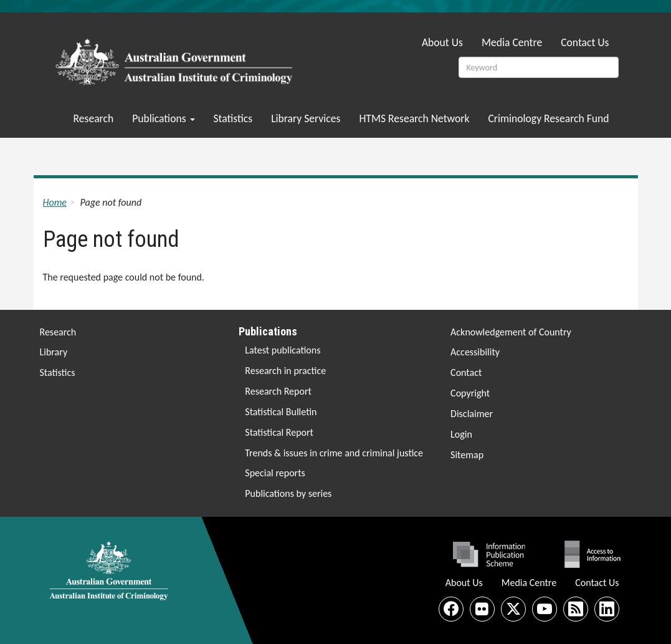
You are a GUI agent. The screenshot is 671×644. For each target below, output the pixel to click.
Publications (163, 118)
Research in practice (285, 371)
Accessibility (475, 352)
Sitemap (467, 455)
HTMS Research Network (414, 118)
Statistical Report (279, 432)
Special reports (275, 473)
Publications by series (288, 493)
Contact (466, 372)
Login (461, 434)
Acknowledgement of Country (511, 332)
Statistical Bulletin (281, 412)
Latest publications (283, 350)
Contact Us (585, 42)
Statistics (233, 118)
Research (94, 118)
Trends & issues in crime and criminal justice (334, 453)
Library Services (306, 118)
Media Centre (512, 42)
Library (54, 352)
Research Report (278, 391)
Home (55, 202)
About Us (442, 42)
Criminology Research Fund (548, 118)
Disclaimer (472, 414)
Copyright (470, 393)
